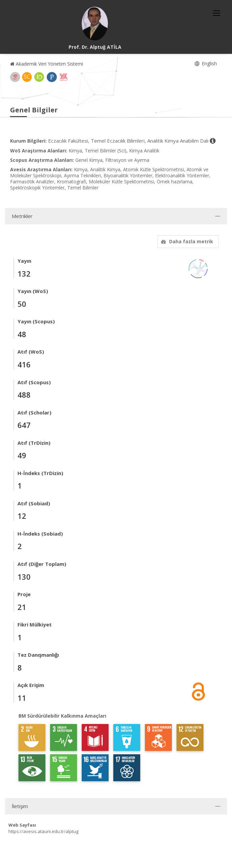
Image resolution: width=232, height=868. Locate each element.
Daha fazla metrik (186, 241)
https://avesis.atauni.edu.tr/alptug (43, 831)
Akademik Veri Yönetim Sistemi (47, 64)
